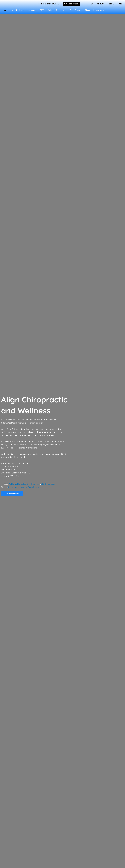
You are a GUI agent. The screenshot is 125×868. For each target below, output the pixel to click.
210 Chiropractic (48, 484)
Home (5, 10)
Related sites (99, 10)
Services (32, 10)
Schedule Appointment (57, 10)
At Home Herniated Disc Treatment (25, 484)
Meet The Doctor (18, 10)
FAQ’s (42, 10)
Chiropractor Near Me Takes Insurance (25, 487)
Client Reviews (76, 10)
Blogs (87, 10)
